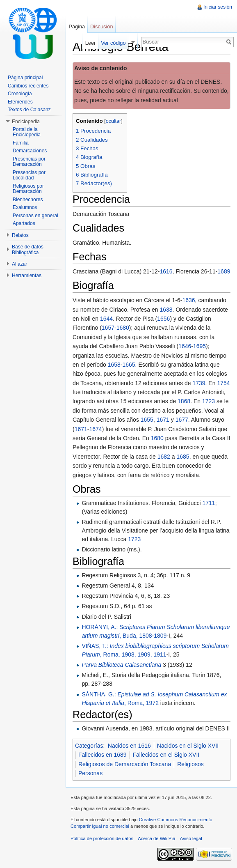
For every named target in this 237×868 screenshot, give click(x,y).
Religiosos (190, 764)
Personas (90, 773)
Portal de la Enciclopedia (27, 132)
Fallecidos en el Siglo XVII (166, 755)
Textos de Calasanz (29, 110)
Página (77, 26)
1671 (163, 420)
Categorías (89, 746)
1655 (147, 420)
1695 (199, 346)
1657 (108, 328)
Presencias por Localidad (29, 175)
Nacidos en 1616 (129, 746)
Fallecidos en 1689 (103, 755)
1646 (185, 346)
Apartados (24, 223)
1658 (114, 365)
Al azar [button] (19, 264)
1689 (224, 271)
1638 (166, 310)
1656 (163, 319)
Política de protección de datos (102, 838)
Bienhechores (28, 200)
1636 (188, 300)
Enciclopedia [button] (26, 122)
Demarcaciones (30, 151)
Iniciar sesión (218, 7)
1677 (182, 420)
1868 (184, 401)
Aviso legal (191, 838)
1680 (123, 328)
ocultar (114, 121)
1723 (209, 401)
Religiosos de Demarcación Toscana (125, 764)
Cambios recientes (28, 86)
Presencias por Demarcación (29, 162)
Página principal (25, 78)
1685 (183, 457)
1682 (164, 457)
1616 (166, 271)
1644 (106, 319)
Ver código (113, 43)
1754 (223, 383)
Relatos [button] (20, 235)
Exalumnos (25, 207)
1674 (96, 429)
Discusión (101, 26)
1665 (129, 365)
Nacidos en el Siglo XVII (188, 746)
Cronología (20, 94)
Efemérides (20, 102)
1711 (209, 503)
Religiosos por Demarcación (28, 189)
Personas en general (35, 216)
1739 (199, 383)
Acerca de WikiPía (156, 838)
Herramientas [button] (27, 276)
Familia (21, 143)
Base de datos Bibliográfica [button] (28, 250)
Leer (91, 43)
